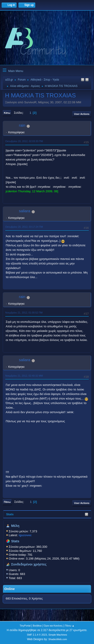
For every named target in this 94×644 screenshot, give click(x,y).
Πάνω (7, 502)
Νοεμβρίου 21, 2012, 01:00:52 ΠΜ (24, 313)
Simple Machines (58, 635)
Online (10, 589)
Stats (10, 514)
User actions (82, 114)
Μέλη (15, 526)
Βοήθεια (37, 626)
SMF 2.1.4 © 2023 (37, 635)
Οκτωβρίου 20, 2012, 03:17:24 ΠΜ (24, 227)
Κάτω (7, 113)
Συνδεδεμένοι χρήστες (29, 564)
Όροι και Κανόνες (53, 626)
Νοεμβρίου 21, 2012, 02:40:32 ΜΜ (24, 376)
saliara (25, 211)
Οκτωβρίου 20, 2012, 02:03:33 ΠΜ (24, 141)
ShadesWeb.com (58, 639)
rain (22, 125)
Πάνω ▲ (70, 626)
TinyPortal (25, 626)
